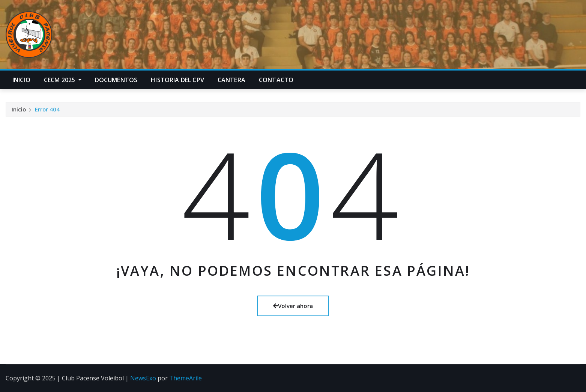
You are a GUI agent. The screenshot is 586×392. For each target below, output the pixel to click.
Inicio (21, 80)
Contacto (276, 80)
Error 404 (47, 111)
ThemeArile (186, 378)
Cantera (231, 80)
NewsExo (143, 378)
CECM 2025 (63, 80)
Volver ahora (293, 306)
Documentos (116, 80)
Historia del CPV (177, 80)
